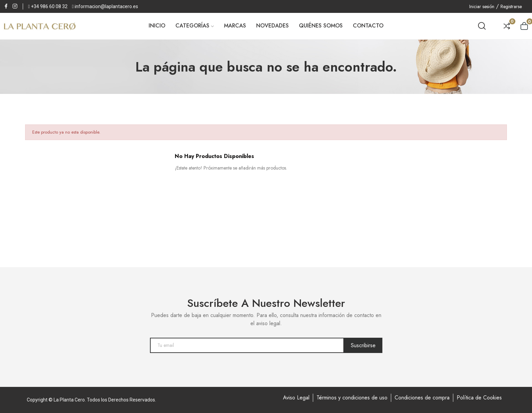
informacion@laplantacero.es (106, 6)
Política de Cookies (479, 398)
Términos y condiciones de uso (352, 398)
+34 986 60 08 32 (49, 6)
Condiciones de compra (422, 398)
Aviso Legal (296, 398)
